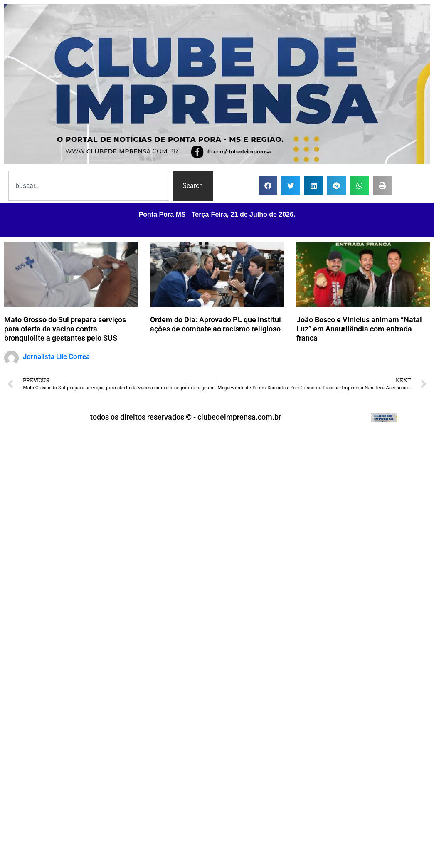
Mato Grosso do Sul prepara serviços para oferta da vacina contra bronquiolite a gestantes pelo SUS (65, 329)
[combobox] (89, 186)
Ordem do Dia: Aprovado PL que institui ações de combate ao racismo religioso (216, 324)
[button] (268, 186)
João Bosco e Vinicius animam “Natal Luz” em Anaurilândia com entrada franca (359, 329)
